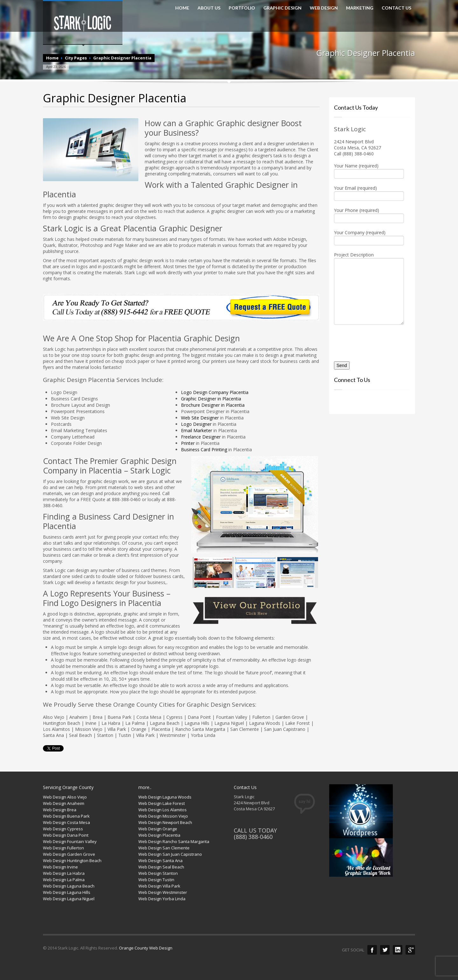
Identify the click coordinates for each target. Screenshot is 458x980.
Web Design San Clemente (164, 848)
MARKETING (360, 8)
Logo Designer (196, 424)
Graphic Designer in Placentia (211, 399)
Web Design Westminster (163, 892)
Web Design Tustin (156, 880)
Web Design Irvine (60, 867)
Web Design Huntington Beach (72, 861)
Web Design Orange (158, 829)
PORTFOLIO (242, 8)
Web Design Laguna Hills (67, 892)
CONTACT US (396, 8)
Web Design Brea (60, 810)
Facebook (372, 950)
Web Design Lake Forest (162, 803)
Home (52, 58)
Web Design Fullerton (63, 848)
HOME (182, 8)
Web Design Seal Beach (161, 867)
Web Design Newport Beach (165, 822)
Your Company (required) (369, 237)
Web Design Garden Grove (69, 854)
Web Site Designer (200, 418)
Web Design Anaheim (64, 803)
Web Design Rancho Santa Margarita (174, 841)
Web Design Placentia (159, 835)
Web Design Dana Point (66, 835)
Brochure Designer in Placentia (213, 405)
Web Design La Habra (64, 873)
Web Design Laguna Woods (165, 797)
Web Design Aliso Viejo (65, 797)
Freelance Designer (201, 437)
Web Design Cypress (63, 829)
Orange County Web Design (146, 948)
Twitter (385, 950)
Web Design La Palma (64, 880)
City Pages (76, 58)
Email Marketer (197, 430)
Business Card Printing (204, 449)
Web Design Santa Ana (160, 861)
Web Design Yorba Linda (162, 899)
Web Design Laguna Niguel (69, 899)
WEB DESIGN (324, 8)
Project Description (369, 274)
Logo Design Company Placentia (215, 392)
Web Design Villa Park (159, 886)
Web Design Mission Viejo (163, 816)
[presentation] (371, 341)
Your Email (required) (369, 193)
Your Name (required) (369, 170)
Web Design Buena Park (66, 816)
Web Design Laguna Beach (69, 886)
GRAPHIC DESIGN (282, 8)
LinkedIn (398, 950)
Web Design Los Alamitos (163, 810)
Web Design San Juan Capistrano (170, 854)
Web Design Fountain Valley (70, 841)
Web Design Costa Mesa (66, 822)
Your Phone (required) (369, 215)
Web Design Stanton (158, 873)
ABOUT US (209, 8)
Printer (188, 443)
